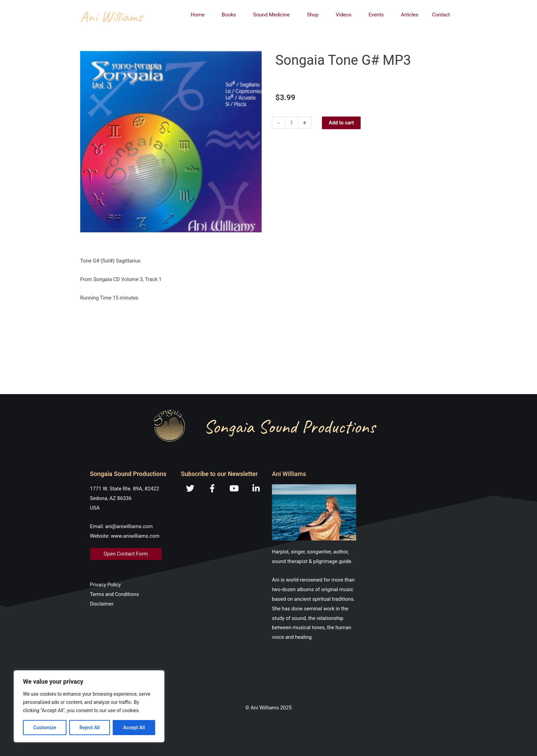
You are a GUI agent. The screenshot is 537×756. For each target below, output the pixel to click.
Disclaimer (102, 604)
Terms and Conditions (115, 594)
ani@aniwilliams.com (129, 526)
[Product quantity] (292, 123)
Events (378, 15)
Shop (314, 15)
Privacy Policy (106, 585)
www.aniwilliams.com (136, 536)
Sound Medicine (273, 15)
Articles (410, 15)
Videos (345, 15)
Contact (441, 15)
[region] (89, 706)
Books (230, 15)
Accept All (134, 728)
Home (199, 15)
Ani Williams (111, 17)
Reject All (90, 728)
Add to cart (342, 123)
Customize (45, 728)
